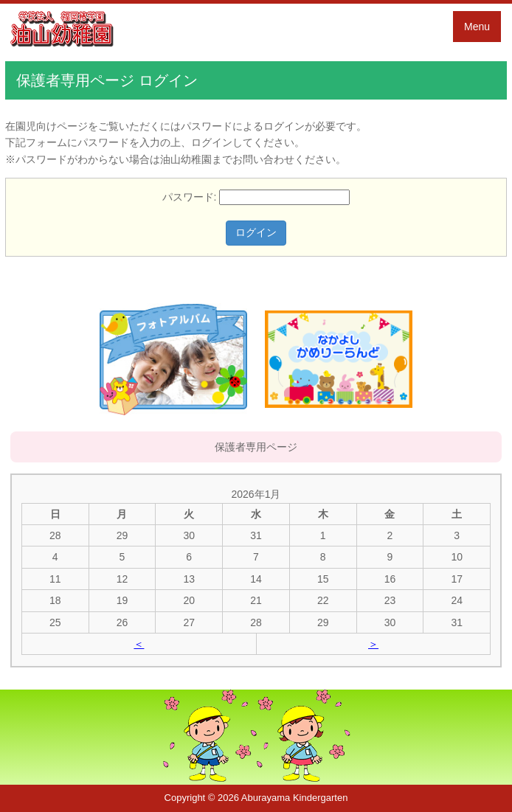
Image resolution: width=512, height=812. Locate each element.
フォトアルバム (173, 359)
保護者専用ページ (256, 447)
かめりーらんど (339, 359)
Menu (477, 27)
